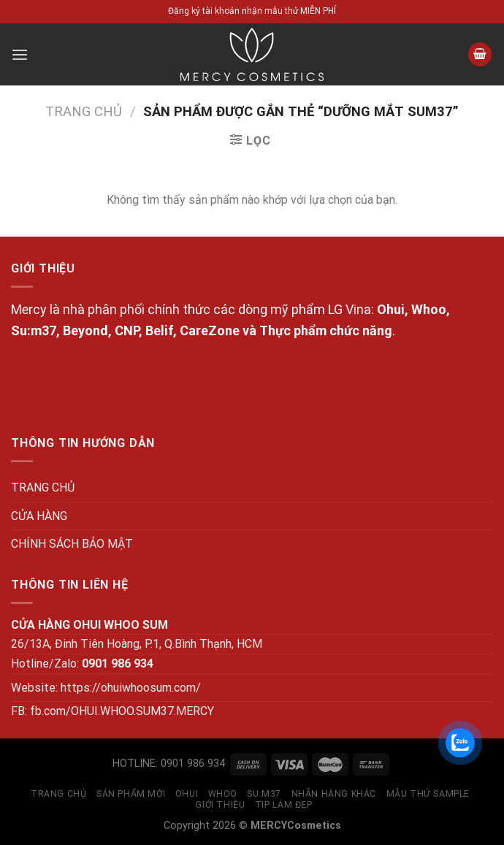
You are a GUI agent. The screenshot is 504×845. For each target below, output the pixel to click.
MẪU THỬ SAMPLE (428, 794)
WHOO (223, 794)
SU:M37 (264, 794)
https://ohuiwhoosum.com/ (131, 688)
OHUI (187, 794)
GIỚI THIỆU (220, 805)
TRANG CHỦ (43, 487)
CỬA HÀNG (39, 516)
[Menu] (20, 54)
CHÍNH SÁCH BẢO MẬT (72, 544)
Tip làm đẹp (284, 805)
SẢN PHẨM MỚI (131, 794)
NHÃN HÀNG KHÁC (334, 794)
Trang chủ (84, 111)
